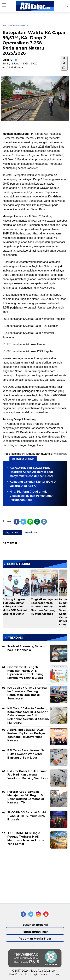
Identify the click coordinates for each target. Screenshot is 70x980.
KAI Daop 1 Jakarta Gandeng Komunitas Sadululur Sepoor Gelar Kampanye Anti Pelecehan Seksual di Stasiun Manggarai (28, 716)
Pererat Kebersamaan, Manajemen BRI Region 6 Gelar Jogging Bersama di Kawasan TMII (26, 797)
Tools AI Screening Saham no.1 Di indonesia (26, 648)
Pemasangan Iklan (35, 932)
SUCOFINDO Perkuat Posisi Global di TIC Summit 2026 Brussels (27, 816)
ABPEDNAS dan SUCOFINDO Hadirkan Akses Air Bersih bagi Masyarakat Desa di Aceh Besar (31, 472)
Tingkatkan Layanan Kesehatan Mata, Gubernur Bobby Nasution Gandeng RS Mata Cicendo (44, 607)
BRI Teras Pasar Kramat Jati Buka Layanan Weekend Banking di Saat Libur (27, 754)
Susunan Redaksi (35, 925)
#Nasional (31, 533)
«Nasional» (21, 26)
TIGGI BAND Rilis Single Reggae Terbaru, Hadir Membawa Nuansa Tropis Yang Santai (26, 838)
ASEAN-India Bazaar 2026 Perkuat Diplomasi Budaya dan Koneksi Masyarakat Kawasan (26, 735)
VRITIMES (61, 454)
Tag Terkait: (12, 533)
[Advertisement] (28, 877)
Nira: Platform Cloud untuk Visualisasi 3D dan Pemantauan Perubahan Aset (31, 496)
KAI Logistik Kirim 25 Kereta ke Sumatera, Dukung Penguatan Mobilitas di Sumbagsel (27, 693)
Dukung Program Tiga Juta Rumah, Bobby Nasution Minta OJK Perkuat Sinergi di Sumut (15, 607)
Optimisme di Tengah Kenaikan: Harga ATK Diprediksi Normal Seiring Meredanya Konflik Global (25, 672)
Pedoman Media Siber (35, 939)
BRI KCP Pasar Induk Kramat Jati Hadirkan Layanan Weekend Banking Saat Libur (28, 775)
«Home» (7, 26)
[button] (64, 68)
